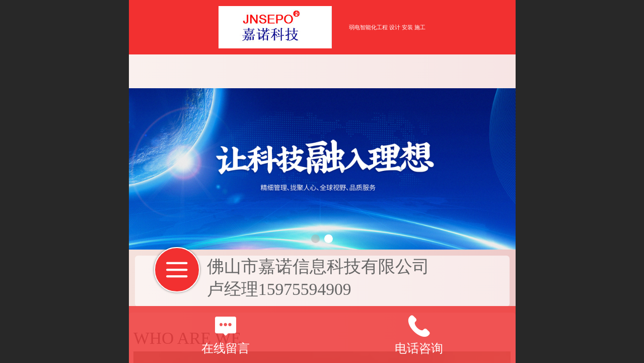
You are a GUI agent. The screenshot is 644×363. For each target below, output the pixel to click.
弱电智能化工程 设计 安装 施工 (387, 27)
